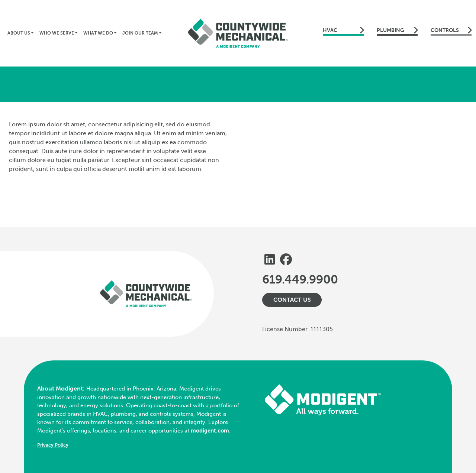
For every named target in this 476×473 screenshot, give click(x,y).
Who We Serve (57, 33)
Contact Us (292, 300)
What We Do (98, 33)
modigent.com (210, 431)
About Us (19, 33)
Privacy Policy (53, 445)
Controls (451, 30)
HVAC (343, 30)
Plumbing (397, 30)
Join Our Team (140, 33)
